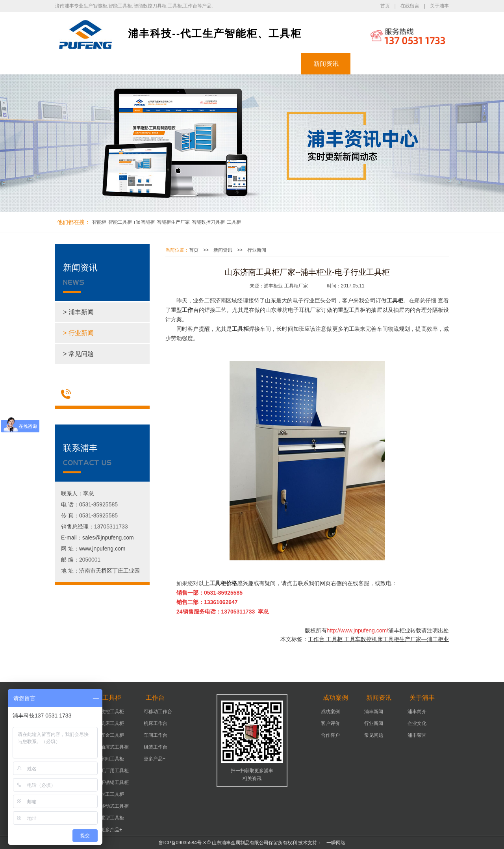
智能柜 (129, 64)
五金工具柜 (112, 735)
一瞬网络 (334, 843)
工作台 (228, 64)
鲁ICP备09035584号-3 (182, 843)
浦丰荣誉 (417, 735)
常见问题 (374, 735)
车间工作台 (156, 735)
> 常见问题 (78, 354)
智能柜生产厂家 (173, 222)
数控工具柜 (112, 712)
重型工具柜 (112, 818)
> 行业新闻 (78, 333)
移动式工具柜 (115, 806)
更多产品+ (111, 830)
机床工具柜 (112, 723)
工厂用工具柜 (115, 771)
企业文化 (417, 723)
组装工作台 (156, 747)
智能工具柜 (120, 222)
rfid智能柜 (144, 222)
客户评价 (330, 723)
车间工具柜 (112, 759)
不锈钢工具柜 (115, 782)
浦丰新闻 (374, 712)
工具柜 (178, 64)
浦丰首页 (80, 64)
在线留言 (410, 6)
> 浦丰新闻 (78, 312)
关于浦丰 (439, 6)
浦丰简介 (417, 712)
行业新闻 (257, 250)
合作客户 (330, 735)
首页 (385, 6)
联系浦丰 (424, 64)
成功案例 (277, 64)
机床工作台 (156, 723)
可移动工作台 (158, 712)
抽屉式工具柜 (115, 747)
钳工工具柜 (112, 794)
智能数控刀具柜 (208, 222)
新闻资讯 (326, 64)
